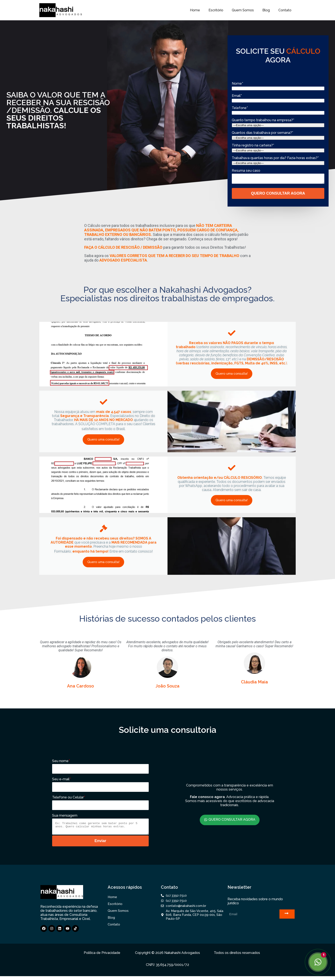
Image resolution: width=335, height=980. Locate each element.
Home (195, 10)
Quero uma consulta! (232, 375)
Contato (285, 10)
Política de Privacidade (102, 957)
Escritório (216, 10)
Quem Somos (243, 10)
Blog (266, 10)
